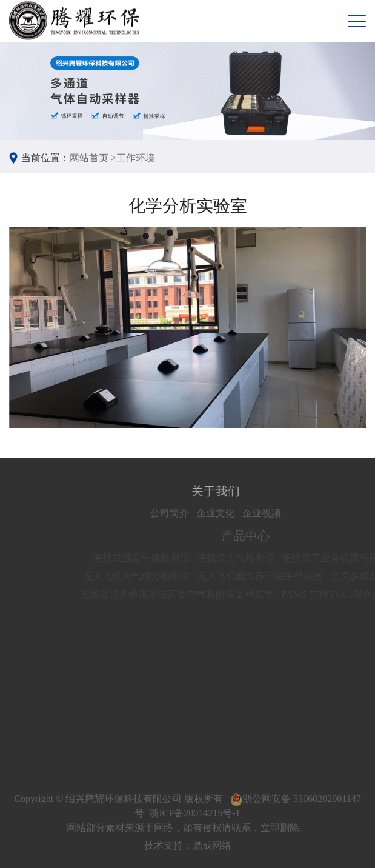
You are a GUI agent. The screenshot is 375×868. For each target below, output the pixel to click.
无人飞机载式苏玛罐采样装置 (267, 576)
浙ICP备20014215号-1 (194, 813)
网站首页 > (93, 158)
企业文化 (222, 513)
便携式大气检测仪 (242, 558)
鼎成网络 (212, 845)
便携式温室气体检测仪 (148, 558)
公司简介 (176, 513)
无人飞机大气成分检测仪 (143, 576)
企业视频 (268, 513)
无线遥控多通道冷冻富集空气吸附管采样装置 (184, 594)
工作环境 (136, 158)
